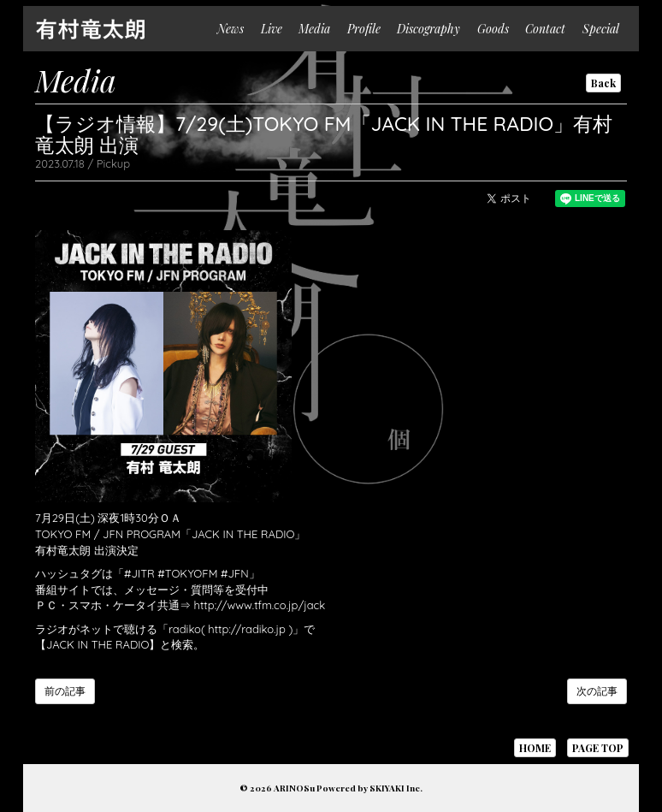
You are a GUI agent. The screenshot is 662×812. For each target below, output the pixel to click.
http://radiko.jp (247, 629)
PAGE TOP (598, 748)
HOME (535, 748)
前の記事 (65, 691)
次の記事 (597, 691)
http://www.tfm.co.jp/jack (260, 605)
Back (603, 83)
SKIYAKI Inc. (396, 788)
